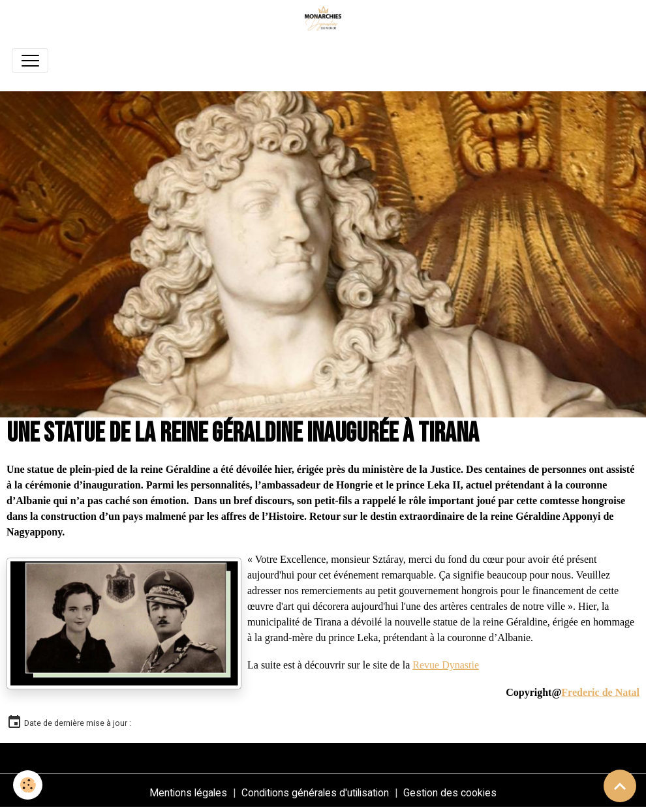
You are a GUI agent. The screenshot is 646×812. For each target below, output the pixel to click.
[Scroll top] (620, 786)
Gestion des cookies (450, 793)
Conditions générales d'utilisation (315, 793)
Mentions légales (188, 793)
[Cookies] (28, 785)
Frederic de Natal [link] (600, 692)
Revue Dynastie (446, 665)
